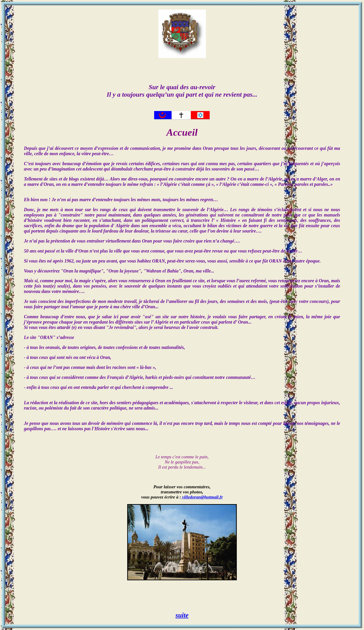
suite (182, 615)
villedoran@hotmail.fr (202, 497)
